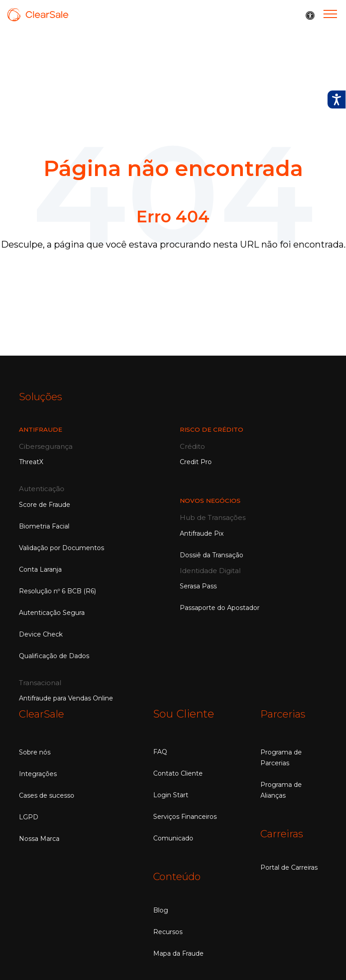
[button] (310, 16)
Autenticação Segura (52, 612)
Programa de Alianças (281, 789)
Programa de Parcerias (281, 757)
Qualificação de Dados (54, 655)
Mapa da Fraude (178, 953)
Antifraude (41, 429)
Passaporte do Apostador (220, 607)
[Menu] (330, 14)
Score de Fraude (45, 504)
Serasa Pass (198, 586)
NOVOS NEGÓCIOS (211, 500)
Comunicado (173, 838)
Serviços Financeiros (185, 816)
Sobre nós (35, 751)
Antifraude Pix (202, 533)
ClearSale (44, 713)
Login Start (171, 795)
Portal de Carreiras (289, 866)
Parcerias (285, 713)
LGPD (29, 816)
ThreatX (31, 461)
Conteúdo (180, 876)
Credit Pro (196, 461)
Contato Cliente (178, 773)
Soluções (42, 396)
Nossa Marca (39, 838)
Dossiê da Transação (212, 555)
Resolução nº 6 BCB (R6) (57, 591)
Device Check (41, 634)
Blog (161, 909)
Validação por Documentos (61, 547)
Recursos (168, 931)
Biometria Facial (44, 526)
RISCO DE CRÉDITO (213, 429)
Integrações (38, 773)
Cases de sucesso (47, 795)
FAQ (160, 751)
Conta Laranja (40, 569)
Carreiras (284, 833)
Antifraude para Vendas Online (66, 698)
